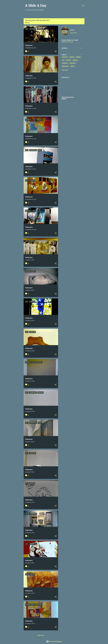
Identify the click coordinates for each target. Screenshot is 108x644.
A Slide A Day (36, 6)
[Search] (83, 6)
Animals (78, 57)
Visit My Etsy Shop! (67, 42)
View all (27, 23)
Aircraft (72, 57)
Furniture (65, 63)
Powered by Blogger (54, 642)
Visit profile (74, 33)
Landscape (72, 63)
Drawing (75, 60)
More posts (41, 635)
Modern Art (65, 66)
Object (73, 66)
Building (69, 60)
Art (63, 60)
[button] (56, 51)
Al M (72, 30)
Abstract (65, 57)
